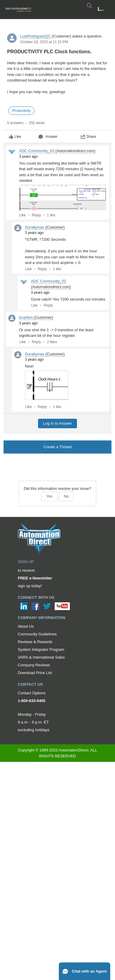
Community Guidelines (37, 634)
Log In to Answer (57, 423)
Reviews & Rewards (35, 642)
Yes (49, 496)
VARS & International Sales (41, 657)
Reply (36, 215)
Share (88, 137)
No (66, 496)
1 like (51, 215)
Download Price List (35, 673)
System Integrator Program (41, 650)
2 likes (52, 342)
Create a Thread (57, 447)
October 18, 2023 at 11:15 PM (44, 42)
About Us (26, 626)
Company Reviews (34, 665)
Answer (48, 137)
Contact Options (32, 693)
